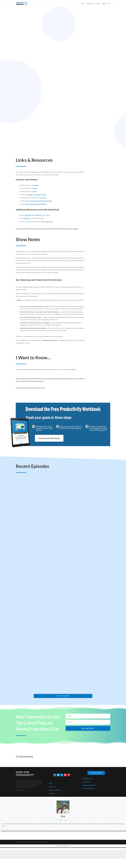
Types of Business (47, 222)
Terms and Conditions (89, 785)
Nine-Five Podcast (55, 790)
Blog (50, 783)
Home (83, 4)
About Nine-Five (87, 779)
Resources (52, 787)
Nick (63, 816)
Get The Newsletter (88, 788)
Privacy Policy (87, 782)
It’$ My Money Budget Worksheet (41, 201)
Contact (98, 4)
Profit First (27, 218)
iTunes (75, 229)
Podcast (90, 4)
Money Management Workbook (36, 204)
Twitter (35, 188)
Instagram (36, 185)
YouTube (43, 198)
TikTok (34, 192)
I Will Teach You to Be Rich (33, 215)
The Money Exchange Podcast (36, 195)
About (105, 4)
